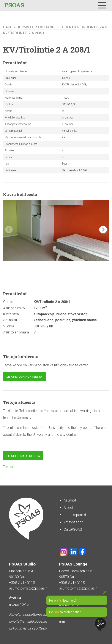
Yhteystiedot (73, 522)
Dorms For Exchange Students (46, 27)
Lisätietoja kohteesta (24, 376)
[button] (103, 230)
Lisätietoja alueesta (23, 456)
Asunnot (70, 500)
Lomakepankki (75, 515)
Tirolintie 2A (92, 27)
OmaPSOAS (73, 529)
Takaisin (9, 467)
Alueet (68, 508)
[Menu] (102, 5)
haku (8, 27)
